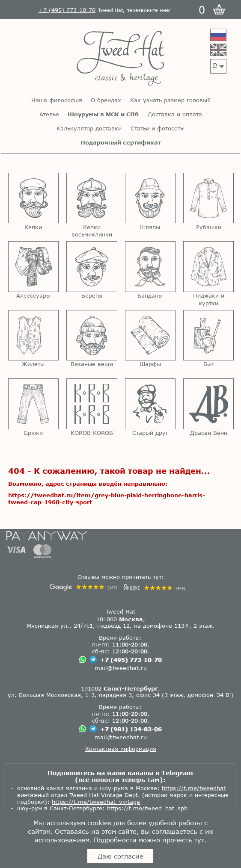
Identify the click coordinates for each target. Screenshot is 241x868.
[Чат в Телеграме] (93, 660)
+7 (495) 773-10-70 (131, 660)
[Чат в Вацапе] (83, 660)
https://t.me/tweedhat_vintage (96, 802)
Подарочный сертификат (121, 143)
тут (199, 840)
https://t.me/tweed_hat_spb (147, 808)
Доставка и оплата (175, 114)
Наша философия (57, 100)
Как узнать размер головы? (170, 100)
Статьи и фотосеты (158, 128)
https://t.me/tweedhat (194, 788)
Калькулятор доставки (89, 128)
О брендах (106, 100)
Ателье (49, 114)
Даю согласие (120, 856)
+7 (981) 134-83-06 (131, 729)
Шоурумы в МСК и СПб (103, 114)
